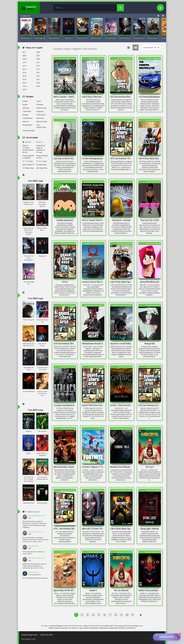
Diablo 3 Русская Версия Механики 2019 (150, 590)
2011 (38, 62)
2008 (24, 59)
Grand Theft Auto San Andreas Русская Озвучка (93, 405)
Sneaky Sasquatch (65, 220)
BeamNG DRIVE (33, 572)
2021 (38, 79)
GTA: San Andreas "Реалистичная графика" (121, 158)
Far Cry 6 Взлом (121, 590)
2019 (38, 76)
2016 (24, 73)
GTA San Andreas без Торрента (65, 343)
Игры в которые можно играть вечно (28, 149)
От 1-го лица (28, 161)
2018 (24, 76)
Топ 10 (39, 142)
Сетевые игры (28, 168)
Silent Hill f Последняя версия (54, 38)
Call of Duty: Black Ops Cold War (121, 282)
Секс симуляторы (41, 126)
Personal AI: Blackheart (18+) (125, 38)
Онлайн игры (41, 165)
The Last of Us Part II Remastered (139, 38)
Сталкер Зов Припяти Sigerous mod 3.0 (65, 405)
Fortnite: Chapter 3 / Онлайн (93, 467)
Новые (25, 101)
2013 (38, 66)
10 (127, 615)
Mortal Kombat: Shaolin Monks (65, 467)
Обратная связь (46, 635)
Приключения (42, 121)
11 (133, 615)
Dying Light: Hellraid (150, 529)
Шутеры (26, 108)
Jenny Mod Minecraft (150, 282)
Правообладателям (29, 635)
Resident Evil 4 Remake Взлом (121, 467)
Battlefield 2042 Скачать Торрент (41, 558)
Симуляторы (41, 108)
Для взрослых (42, 168)
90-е (24, 52)
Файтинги (40, 118)
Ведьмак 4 (69, 38)
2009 (38, 59)
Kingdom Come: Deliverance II (153, 38)
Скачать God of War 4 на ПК (93, 282)
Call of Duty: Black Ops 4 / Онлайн (121, 529)
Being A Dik (150, 343)
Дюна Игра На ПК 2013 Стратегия (65, 590)
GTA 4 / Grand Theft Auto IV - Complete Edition (93, 220)
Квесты (25, 121)
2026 (24, 89)
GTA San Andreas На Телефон (150, 405)
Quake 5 (93, 590)
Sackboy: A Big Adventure (97, 38)
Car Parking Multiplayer (150, 97)
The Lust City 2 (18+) (150, 220)
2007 (38, 56)
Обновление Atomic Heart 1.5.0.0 (93, 343)
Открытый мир (28, 130)
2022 (24, 83)
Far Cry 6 (150, 467)
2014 (24, 69)
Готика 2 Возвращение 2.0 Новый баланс (93, 158)
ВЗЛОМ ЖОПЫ (33, 546)
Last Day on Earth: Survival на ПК (65, 158)
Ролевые (40, 104)
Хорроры (40, 111)
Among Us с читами (121, 220)
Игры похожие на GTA (42, 157)
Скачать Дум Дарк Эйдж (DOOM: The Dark (40, 38)
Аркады (25, 115)
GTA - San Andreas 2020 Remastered (65, 529)
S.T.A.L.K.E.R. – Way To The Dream (40, 532)
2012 (24, 66)
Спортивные (27, 118)
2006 (24, 56)
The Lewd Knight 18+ (111, 38)
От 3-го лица (41, 161)
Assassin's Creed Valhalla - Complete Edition (121, 343)
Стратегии (27, 111)
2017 (38, 73)
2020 (24, 79)
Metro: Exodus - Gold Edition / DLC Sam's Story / (65, 97)
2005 (38, 52)
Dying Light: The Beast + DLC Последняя (83, 38)
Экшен (25, 104)
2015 (38, 69)
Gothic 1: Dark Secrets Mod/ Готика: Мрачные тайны (121, 405)
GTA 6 (65, 282)
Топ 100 (27, 142)
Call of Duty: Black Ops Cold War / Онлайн (150, 158)
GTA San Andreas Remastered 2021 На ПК (121, 97)
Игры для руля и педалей (28, 157)
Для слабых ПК (29, 165)
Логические (41, 115)
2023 (38, 83)
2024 (24, 86)
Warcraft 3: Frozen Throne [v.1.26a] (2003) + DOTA (93, 529)
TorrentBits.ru (33, 8)
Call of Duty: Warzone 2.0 (93, 97)
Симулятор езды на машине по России (41, 149)
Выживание (27, 125)
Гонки (39, 101)
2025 (38, 86)
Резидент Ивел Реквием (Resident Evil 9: (26, 38)
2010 (24, 62)
